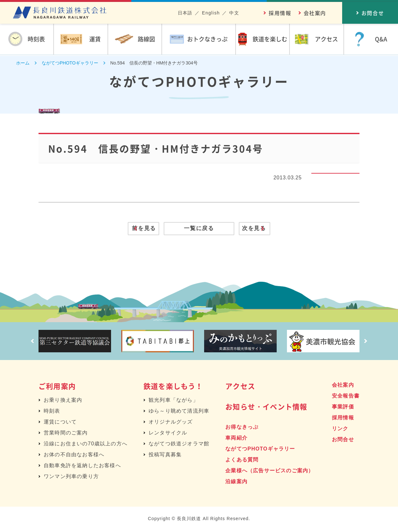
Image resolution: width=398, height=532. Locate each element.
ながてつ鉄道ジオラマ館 (179, 445)
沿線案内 (236, 483)
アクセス (240, 387)
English (211, 13)
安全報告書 (346, 397)
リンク (340, 430)
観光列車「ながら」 (173, 401)
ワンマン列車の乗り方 (71, 478)
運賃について (60, 423)
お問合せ (343, 441)
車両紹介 (236, 439)
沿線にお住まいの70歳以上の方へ (86, 445)
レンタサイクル (168, 434)
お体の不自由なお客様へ (74, 456)
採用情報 (280, 13)
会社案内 (315, 13)
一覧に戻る (199, 230)
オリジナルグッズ (171, 423)
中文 (234, 13)
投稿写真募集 (165, 456)
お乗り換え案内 (63, 401)
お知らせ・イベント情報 (266, 408)
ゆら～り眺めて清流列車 (179, 412)
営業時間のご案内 (66, 434)
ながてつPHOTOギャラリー (260, 450)
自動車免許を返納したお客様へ (82, 467)
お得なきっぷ (242, 428)
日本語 (185, 13)
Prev (30, 342)
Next (368, 342)
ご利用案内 (57, 387)
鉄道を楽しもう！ (173, 387)
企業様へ (269, 472)
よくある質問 (242, 461)
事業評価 (343, 408)
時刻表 (52, 412)
